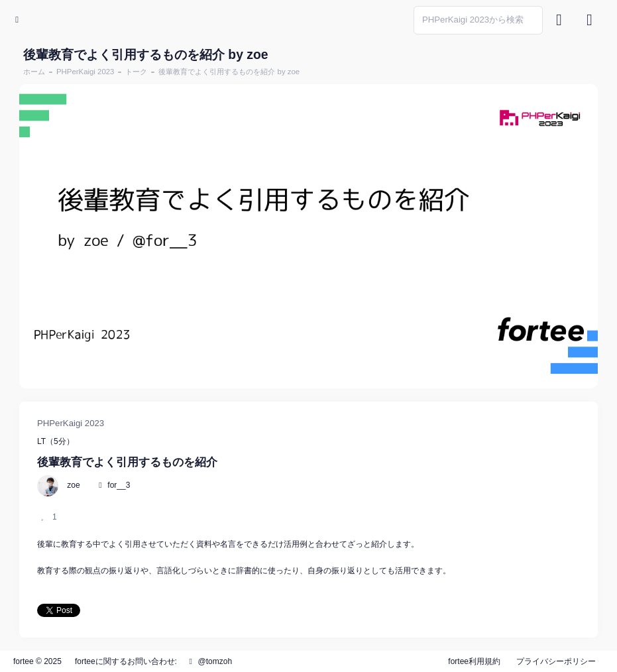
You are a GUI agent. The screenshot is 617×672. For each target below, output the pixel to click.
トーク (136, 72)
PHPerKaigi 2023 (85, 72)
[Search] (478, 20)
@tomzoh (209, 661)
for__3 (119, 485)
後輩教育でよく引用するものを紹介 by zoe (229, 72)
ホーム (34, 72)
